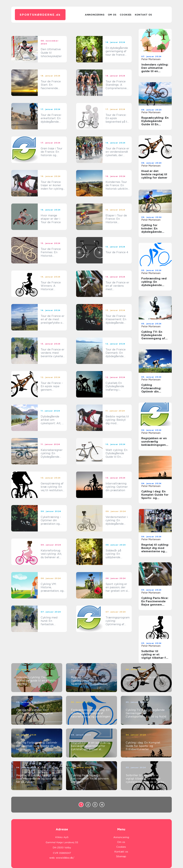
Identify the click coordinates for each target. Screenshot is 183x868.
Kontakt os (143, 15)
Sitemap (121, 856)
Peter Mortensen (151, 59)
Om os (112, 15)
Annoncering (95, 15)
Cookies (126, 15)
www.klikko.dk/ (65, 858)
